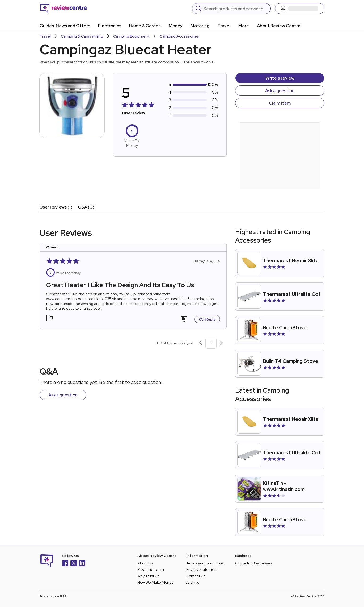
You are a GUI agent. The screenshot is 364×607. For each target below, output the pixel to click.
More (244, 26)
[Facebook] (65, 564)
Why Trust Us (148, 576)
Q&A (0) (86, 207)
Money (176, 26)
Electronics (110, 26)
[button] (49, 319)
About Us (145, 563)
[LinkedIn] (82, 564)
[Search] (235, 9)
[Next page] (222, 343)
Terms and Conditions (205, 563)
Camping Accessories (179, 36)
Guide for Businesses (254, 563)
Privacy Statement (202, 569)
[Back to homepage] (64, 9)
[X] (74, 564)
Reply (207, 319)
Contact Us (196, 576)
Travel (224, 26)
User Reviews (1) (56, 207)
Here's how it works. (198, 62)
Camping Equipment (131, 36)
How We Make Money (155, 582)
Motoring (200, 26)
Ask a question (280, 91)
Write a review (280, 78)
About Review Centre (279, 26)
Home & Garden (145, 26)
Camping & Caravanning (82, 36)
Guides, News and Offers (65, 26)
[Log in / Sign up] (300, 9)
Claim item (280, 103)
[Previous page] (200, 343)
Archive (193, 582)
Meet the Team (151, 569)
